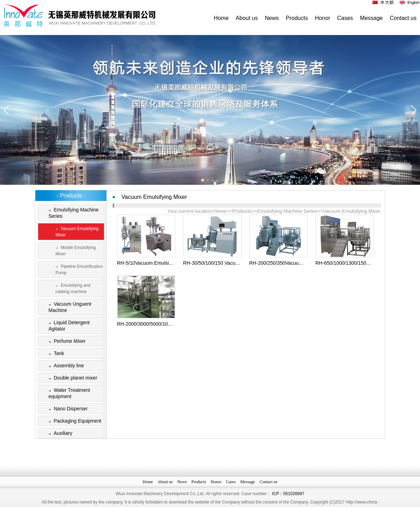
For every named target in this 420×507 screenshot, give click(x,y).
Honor (323, 18)
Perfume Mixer (66, 342)
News (272, 18)
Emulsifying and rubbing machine (72, 288)
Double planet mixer (72, 378)
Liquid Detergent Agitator (68, 325)
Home (221, 18)
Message (372, 18)
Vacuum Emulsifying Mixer (76, 231)
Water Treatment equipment (68, 393)
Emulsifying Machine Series (72, 213)
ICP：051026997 (288, 503)
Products (297, 18)
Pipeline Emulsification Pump (78, 269)
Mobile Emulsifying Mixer (74, 250)
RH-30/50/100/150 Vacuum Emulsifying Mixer (232, 263)
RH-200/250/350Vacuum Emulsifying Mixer (296, 263)
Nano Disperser (67, 409)
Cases (345, 18)
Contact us (403, 18)
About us (247, 18)
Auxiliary (59, 434)
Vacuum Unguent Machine (69, 307)
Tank (55, 354)
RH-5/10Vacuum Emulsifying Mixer (155, 263)
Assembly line (65, 366)
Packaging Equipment (74, 421)
